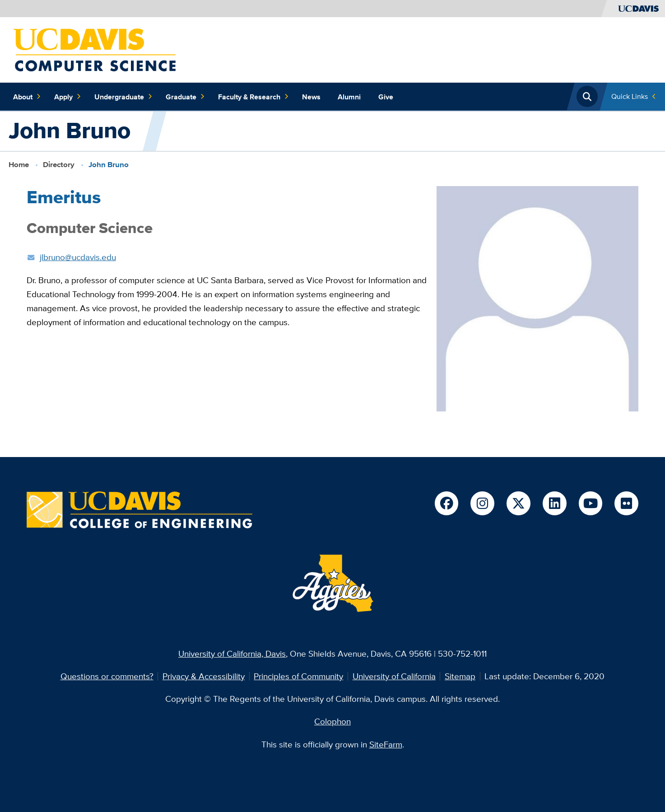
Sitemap (460, 676)
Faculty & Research (253, 97)
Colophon (332, 721)
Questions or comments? (107, 676)
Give (386, 97)
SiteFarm (386, 744)
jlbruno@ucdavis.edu (78, 257)
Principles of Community (298, 676)
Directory (59, 165)
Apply (68, 97)
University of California (394, 676)
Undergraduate (123, 97)
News (311, 97)
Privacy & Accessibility (204, 676)
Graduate (185, 97)
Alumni (349, 97)
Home (19, 165)
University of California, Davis (232, 653)
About (27, 97)
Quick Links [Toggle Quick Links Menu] (630, 96)
